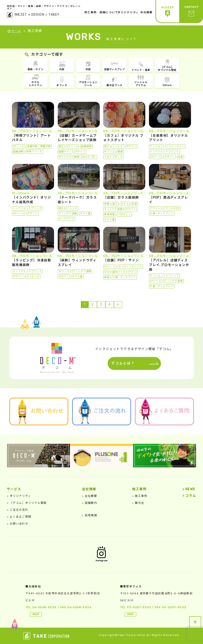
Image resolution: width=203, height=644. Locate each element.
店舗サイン (65, 152)
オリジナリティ (19, 496)
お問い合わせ (18, 524)
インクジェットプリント (164, 152)
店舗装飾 (18, 152)
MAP (36, 614)
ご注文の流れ (18, 510)
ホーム (16, 31)
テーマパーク (67, 219)
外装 (134, 204)
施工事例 (140, 496)
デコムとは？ (122, 363)
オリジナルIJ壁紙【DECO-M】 (78, 157)
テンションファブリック (164, 276)
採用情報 (89, 515)
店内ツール (119, 272)
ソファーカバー (175, 146)
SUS (107, 272)
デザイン (80, 152)
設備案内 (89, 503)
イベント (118, 146)
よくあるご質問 (19, 517)
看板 (107, 277)
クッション (156, 146)
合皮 (180, 157)
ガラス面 (85, 214)
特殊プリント (34, 152)
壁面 (120, 152)
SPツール (19, 146)
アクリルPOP (172, 208)
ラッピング (33, 277)
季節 (107, 204)
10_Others (21, 193)
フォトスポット (113, 157)
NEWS (189, 489)
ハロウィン (124, 215)
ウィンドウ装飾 (68, 214)
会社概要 (89, 496)
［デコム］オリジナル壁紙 (27, 503)
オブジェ (109, 152)
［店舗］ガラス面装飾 (121, 198)
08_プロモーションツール (32, 131)
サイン (133, 272)
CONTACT (192, 12)
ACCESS (168, 12)
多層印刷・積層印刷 (39, 146)
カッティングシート (130, 267)
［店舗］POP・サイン (121, 260)
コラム (189, 496)
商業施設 (109, 215)
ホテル (125, 204)
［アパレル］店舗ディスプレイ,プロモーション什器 (169, 265)
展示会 (138, 503)
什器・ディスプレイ (162, 214)
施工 (61, 146)
